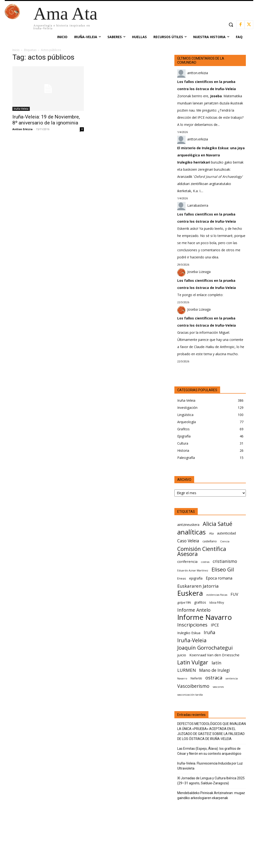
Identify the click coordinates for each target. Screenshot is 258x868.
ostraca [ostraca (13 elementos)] (214, 678)
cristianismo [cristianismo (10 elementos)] (225, 561)
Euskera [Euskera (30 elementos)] (190, 593)
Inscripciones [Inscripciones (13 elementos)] (192, 625)
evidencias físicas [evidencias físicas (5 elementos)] (217, 595)
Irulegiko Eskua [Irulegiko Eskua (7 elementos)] (189, 633)
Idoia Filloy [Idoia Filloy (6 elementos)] (217, 603)
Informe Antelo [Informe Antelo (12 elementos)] (194, 610)
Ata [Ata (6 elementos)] (211, 533)
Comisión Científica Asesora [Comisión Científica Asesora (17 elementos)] (202, 551)
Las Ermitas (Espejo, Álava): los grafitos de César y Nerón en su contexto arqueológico (209, 751)
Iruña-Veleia (21, 109)
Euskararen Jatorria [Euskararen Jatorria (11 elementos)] (198, 586)
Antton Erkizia (23, 129)
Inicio (16, 50)
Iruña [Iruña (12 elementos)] (210, 632)
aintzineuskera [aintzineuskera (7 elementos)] (188, 525)
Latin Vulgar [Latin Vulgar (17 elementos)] (193, 662)
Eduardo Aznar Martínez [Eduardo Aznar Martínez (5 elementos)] (193, 570)
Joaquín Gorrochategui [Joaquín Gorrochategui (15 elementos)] (205, 648)
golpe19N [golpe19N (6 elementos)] (184, 603)
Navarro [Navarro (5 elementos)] (182, 678)
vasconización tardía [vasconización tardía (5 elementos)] (190, 695)
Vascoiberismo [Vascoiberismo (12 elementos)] (193, 686)
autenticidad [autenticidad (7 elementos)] (226, 533)
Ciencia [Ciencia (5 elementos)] (225, 541)
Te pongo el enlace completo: (200, 295)
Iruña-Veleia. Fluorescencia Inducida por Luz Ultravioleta (210, 766)
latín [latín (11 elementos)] (216, 663)
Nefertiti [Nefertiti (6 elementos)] (196, 678)
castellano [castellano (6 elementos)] (210, 541)
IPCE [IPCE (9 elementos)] (215, 625)
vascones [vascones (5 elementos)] (218, 687)
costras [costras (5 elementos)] (205, 562)
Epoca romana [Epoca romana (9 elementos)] (219, 578)
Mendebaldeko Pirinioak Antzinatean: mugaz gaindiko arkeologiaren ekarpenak (211, 795)
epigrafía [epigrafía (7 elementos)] (196, 578)
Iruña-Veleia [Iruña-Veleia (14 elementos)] (192, 640)
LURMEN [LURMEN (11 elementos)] (187, 670)
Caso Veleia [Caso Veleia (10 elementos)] (188, 541)
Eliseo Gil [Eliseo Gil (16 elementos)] (223, 569)
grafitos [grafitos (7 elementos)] (200, 602)
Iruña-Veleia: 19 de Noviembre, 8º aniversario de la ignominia (46, 120)
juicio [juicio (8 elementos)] (182, 655)
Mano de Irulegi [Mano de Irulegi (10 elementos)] (215, 670)
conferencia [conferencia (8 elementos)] (187, 561)
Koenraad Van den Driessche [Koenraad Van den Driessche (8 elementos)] (214, 655)
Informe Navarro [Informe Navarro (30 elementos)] (205, 617)
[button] (231, 25)
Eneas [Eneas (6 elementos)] (182, 578)
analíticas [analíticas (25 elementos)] (192, 532)
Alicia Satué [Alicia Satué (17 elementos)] (218, 524)
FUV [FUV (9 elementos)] (234, 594)
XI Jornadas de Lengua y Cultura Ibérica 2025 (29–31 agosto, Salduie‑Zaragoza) (211, 781)
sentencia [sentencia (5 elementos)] (232, 678)
